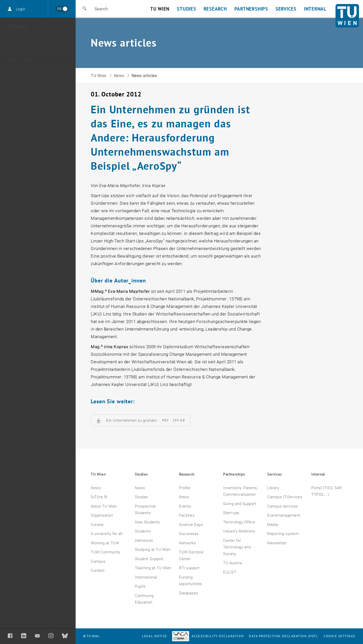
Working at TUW (105, 543)
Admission (144, 541)
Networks (187, 543)
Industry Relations (239, 531)
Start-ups (231, 513)
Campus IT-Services (285, 497)
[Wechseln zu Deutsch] (62, 9)
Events (185, 506)
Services (275, 474)
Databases (189, 593)
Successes (189, 534)
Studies (141, 474)
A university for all (107, 534)
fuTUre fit (99, 497)
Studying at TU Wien (153, 550)
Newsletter (277, 543)
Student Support (149, 559)
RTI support (189, 568)
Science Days (191, 525)
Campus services (283, 506)
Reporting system (283, 534)
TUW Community (106, 552)
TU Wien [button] (160, 9)
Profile (185, 488)
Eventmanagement (284, 515)
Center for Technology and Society (237, 547)
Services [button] (286, 9)
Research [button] (215, 9)
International (146, 577)
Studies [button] (186, 9)
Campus (98, 561)
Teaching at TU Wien (153, 568)
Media (273, 525)
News (23, 43)
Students (143, 531)
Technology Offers (239, 522)
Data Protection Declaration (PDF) (283, 636)
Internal (318, 474)
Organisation (102, 515)
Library (273, 488)
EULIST (230, 572)
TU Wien (17, 27)
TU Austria (232, 563)
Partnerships (234, 474)
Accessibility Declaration (208, 636)
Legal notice (154, 636)
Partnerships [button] (251, 9)
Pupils (140, 586)
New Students (147, 522)
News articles (21, 59)
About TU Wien (104, 506)
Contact (98, 570)
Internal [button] (315, 9)
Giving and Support (240, 504)
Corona (97, 525)
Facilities (187, 515)
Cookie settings (340, 636)
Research (187, 474)
